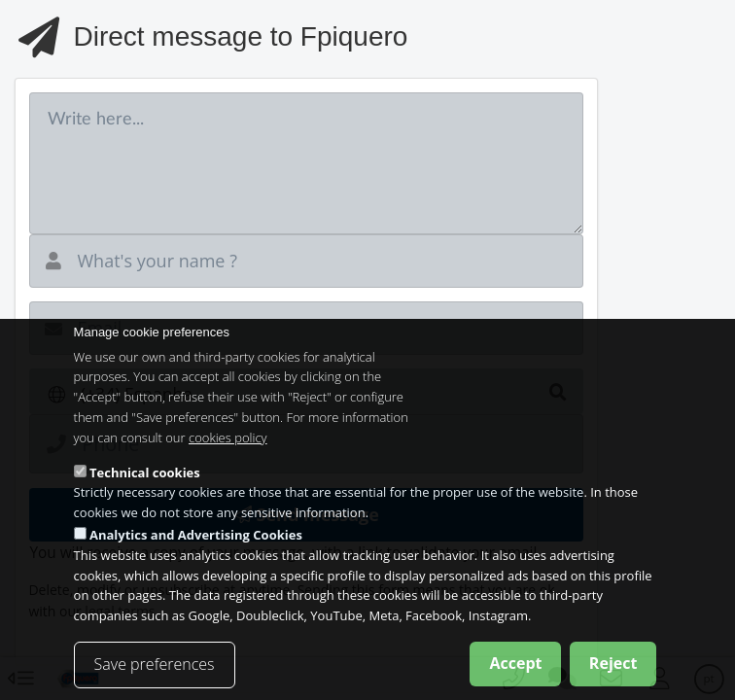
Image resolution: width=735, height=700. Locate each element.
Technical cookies (145, 488)
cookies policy (228, 454)
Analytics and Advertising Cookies (196, 551)
